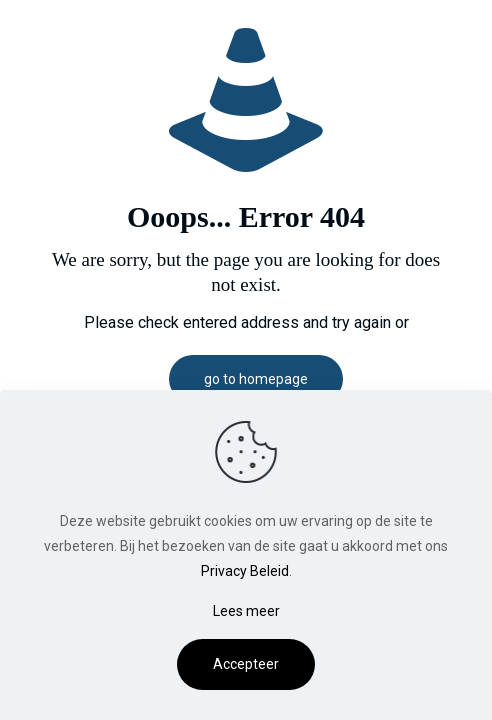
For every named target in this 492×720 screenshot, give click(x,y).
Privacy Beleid (245, 571)
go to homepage (256, 379)
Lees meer (246, 611)
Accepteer (246, 664)
